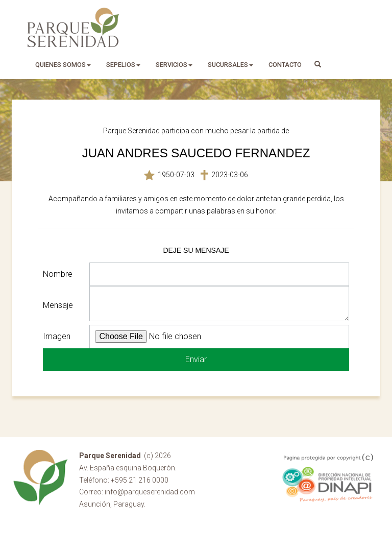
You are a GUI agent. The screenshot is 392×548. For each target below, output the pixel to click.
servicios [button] (174, 65)
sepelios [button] (123, 65)
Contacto (285, 65)
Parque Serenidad (73, 27)
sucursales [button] (230, 65)
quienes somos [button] (63, 65)
